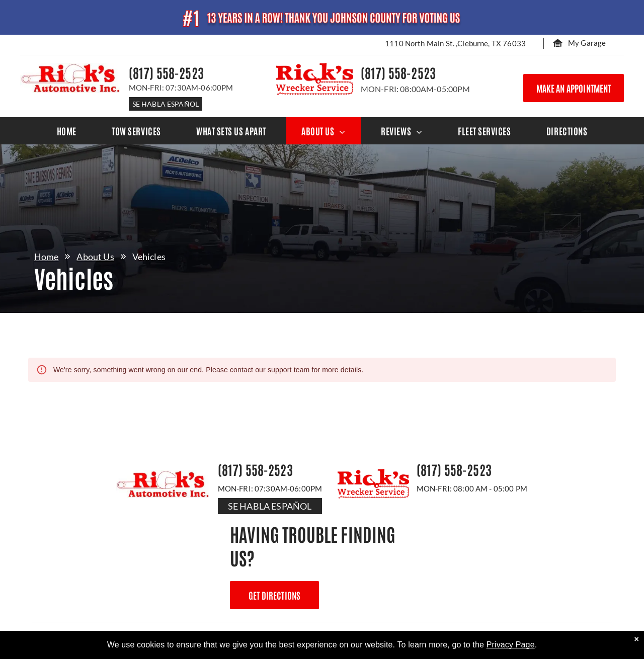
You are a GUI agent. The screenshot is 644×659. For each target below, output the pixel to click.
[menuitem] (67, 131)
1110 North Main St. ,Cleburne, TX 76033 (455, 43)
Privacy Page (511, 645)
